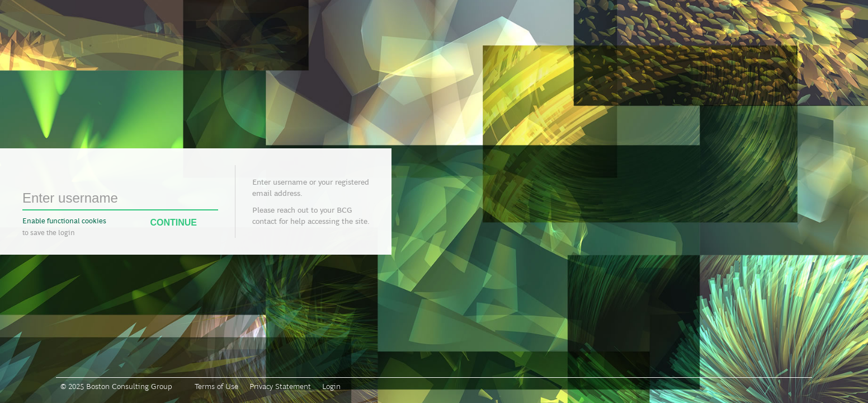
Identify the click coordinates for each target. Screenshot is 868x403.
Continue (184, 223)
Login (331, 386)
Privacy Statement (280, 386)
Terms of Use (216, 386)
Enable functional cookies (64, 221)
